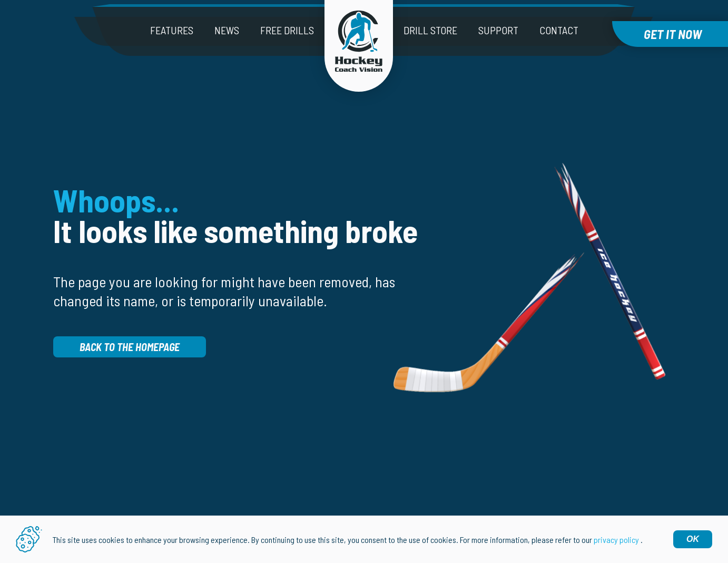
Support (498, 30)
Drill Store (430, 30)
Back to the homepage (130, 347)
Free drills (287, 30)
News (227, 30)
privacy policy (616, 540)
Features (172, 30)
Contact (559, 30)
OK (693, 539)
